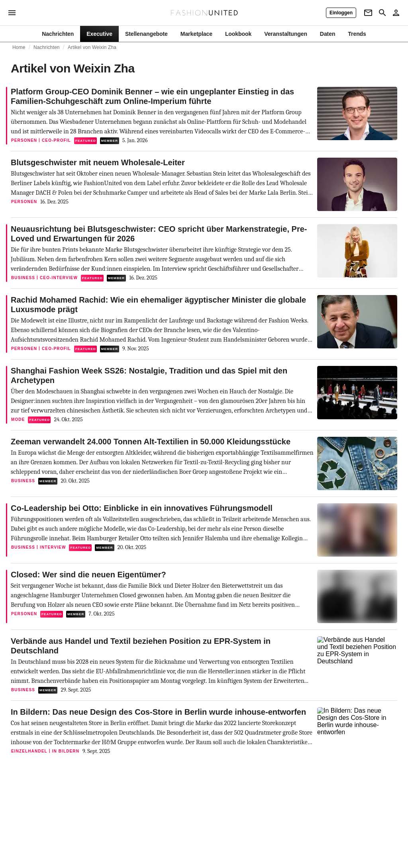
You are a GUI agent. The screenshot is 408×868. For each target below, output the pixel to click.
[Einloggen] (341, 13)
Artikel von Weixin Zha (92, 47)
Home (19, 47)
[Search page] (382, 13)
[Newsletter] (368, 13)
